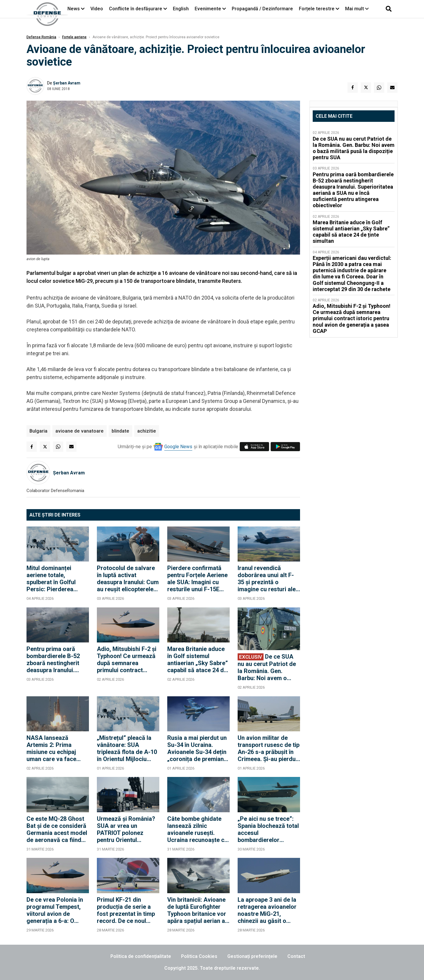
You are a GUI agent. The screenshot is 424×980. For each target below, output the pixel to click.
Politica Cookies (199, 956)
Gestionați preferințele (252, 956)
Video (97, 9)
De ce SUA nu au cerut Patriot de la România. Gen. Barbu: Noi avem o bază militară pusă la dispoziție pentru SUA (267, 667)
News (74, 9)
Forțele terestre (317, 9)
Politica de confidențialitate (141, 956)
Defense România (41, 37)
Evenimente (208, 9)
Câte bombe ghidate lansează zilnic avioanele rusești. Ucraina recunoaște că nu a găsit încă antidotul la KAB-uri (197, 829)
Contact (296, 956)
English (181, 9)
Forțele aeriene (74, 37)
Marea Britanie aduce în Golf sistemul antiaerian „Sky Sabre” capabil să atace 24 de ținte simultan (198, 660)
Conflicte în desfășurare (136, 9)
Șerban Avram (67, 83)
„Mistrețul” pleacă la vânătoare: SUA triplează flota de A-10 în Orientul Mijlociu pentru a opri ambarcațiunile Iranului (127, 748)
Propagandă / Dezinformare (262, 9)
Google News (178, 447)
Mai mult (357, 9)
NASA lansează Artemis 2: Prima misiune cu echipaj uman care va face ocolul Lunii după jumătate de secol (51, 748)
